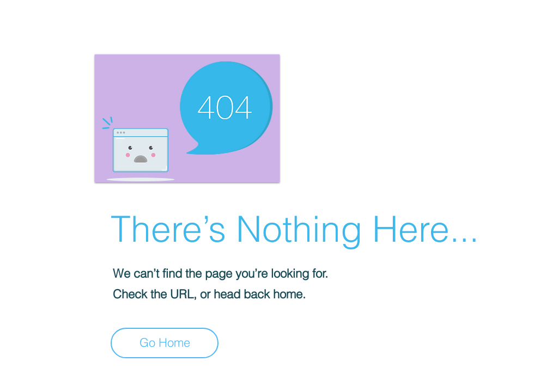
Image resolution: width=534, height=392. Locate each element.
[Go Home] (165, 343)
